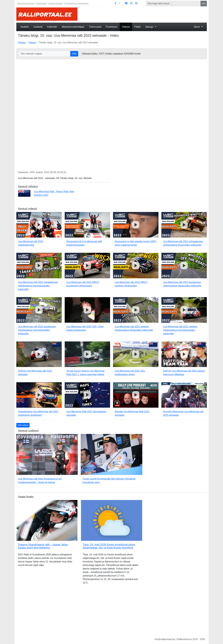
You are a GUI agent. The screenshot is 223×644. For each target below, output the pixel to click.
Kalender (52, 27)
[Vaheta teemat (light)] (117, 3)
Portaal (22, 42)
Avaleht (25, 27)
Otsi (204, 4)
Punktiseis (111, 27)
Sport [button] (197, 27)
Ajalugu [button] (150, 27)
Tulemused (95, 27)
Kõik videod (23, 425)
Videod (126, 27)
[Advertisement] (144, 14)
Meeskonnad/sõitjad (73, 27)
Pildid (137, 27)
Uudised (38, 27)
